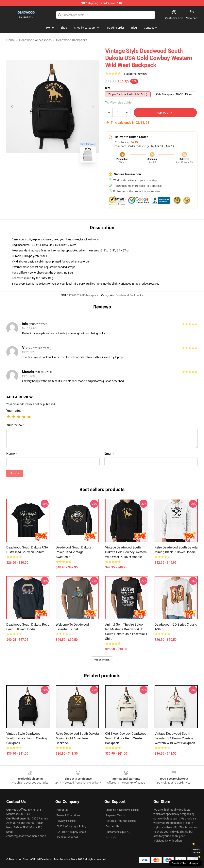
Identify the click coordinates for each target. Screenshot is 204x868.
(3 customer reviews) (135, 74)
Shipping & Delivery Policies (122, 810)
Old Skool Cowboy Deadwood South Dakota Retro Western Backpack (126, 738)
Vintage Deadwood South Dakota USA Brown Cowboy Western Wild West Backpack (175, 738)
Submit (15, 473)
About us (62, 810)
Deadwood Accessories (35, 40)
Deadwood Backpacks (72, 40)
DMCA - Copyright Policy (71, 826)
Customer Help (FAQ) (119, 832)
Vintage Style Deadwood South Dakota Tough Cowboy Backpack (27, 738)
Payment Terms (115, 815)
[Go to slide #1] (42, 174)
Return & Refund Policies (121, 821)
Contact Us (112, 826)
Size (108, 88)
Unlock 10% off (197, 851)
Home (10, 40)
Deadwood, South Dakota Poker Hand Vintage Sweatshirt (74, 552)
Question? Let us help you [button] (186, 863)
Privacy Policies (66, 821)
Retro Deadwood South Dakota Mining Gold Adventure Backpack (77, 738)
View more (102, 660)
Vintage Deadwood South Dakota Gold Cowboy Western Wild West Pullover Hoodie (126, 552)
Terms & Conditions (68, 815)
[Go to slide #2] (63, 174)
